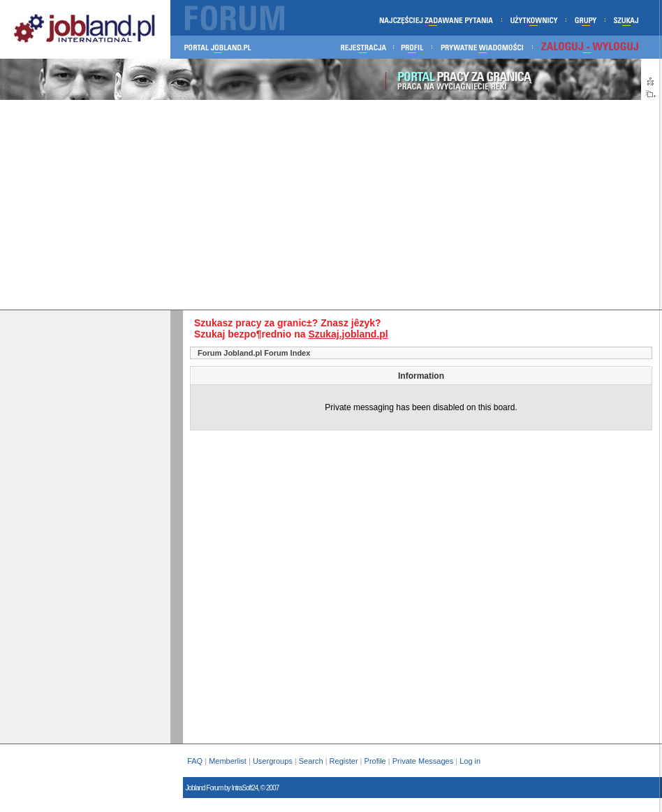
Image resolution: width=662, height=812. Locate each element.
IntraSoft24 (244, 788)
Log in (471, 761)
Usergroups (273, 761)
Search (311, 761)
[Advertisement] (330, 205)
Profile (375, 761)
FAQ (195, 761)
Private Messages (423, 761)
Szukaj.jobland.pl (348, 334)
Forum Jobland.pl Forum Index (254, 353)
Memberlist (228, 761)
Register (344, 761)
